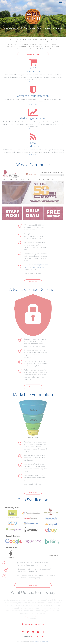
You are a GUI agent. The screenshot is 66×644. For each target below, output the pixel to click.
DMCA (47, 642)
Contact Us (46, 49)
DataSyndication (33, 143)
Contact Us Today (33, 54)
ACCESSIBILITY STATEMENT (39, 642)
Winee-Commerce (33, 68)
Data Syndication (39, 268)
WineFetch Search (37, 636)
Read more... (33, 81)
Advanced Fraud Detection (33, 95)
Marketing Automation (33, 117)
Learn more (33, 283)
